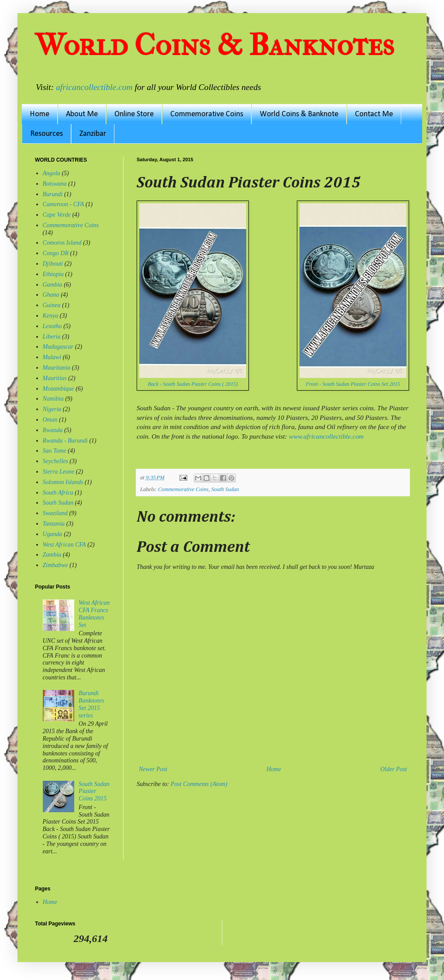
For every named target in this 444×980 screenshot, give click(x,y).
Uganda (53, 534)
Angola (52, 173)
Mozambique (59, 389)
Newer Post (153, 769)
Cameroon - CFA (64, 204)
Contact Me (374, 114)
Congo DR (56, 253)
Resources (46, 134)
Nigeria (52, 409)
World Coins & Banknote (299, 114)
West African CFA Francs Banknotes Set (94, 614)
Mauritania (57, 368)
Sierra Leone (59, 472)
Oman (50, 420)
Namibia (53, 399)
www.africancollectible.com (326, 436)
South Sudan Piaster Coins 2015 (94, 791)
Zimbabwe (55, 565)
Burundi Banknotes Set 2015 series (91, 704)
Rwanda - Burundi (65, 441)
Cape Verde (57, 215)
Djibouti (53, 264)
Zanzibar (93, 134)
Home (40, 114)
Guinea (52, 305)
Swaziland (55, 513)
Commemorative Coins (207, 114)
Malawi (52, 357)
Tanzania (54, 524)
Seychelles (55, 461)
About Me (82, 114)
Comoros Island (62, 243)
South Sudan (225, 489)
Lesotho (52, 326)
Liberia (52, 337)
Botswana (55, 184)
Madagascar (58, 347)
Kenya (51, 316)
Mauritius (55, 378)
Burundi (53, 194)
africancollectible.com (94, 87)
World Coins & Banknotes (215, 45)
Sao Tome (55, 451)
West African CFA (64, 545)
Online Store (134, 114)
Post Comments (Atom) (199, 784)
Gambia (53, 285)
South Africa (58, 493)
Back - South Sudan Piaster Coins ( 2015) (193, 384)
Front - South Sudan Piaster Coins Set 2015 (353, 384)
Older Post (394, 769)
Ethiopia (53, 274)
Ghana (51, 295)
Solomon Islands (63, 482)
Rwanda (53, 430)
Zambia (52, 555)
